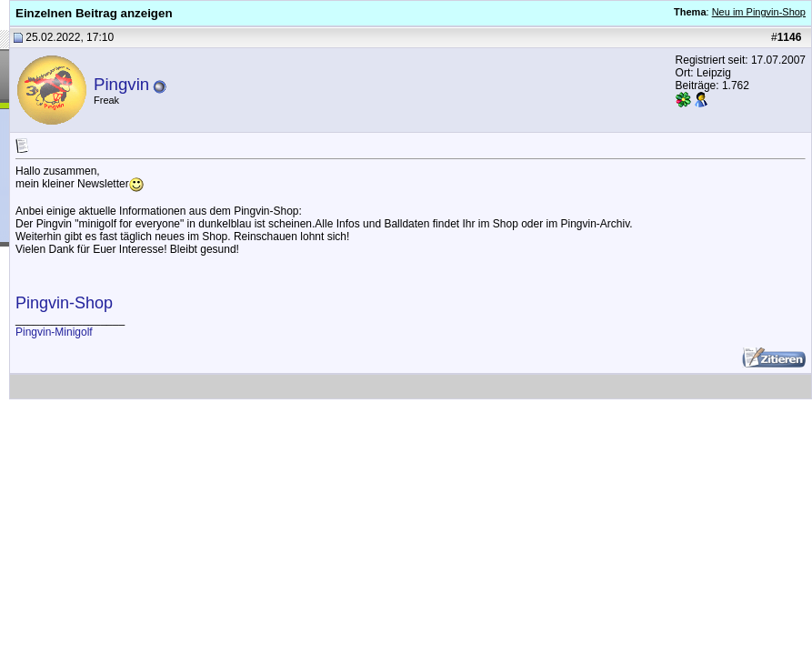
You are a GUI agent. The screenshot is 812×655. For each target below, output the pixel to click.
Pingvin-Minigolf (54, 332)
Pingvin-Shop (64, 303)
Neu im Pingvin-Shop (759, 12)
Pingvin (121, 84)
